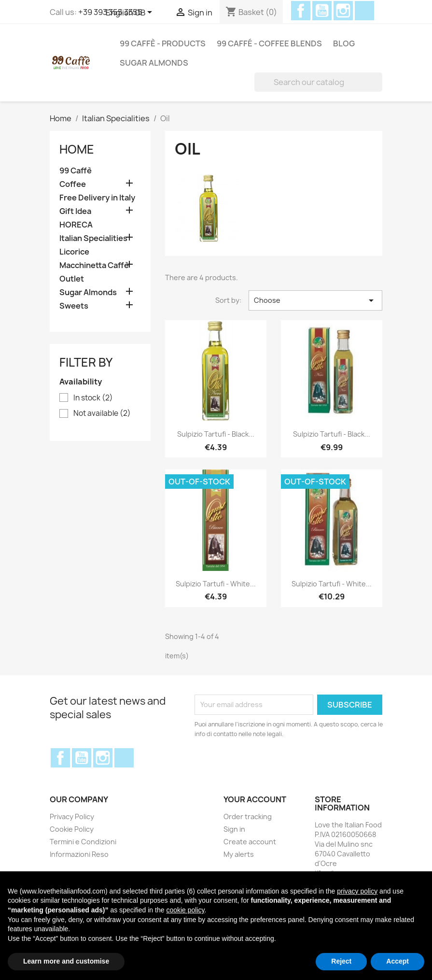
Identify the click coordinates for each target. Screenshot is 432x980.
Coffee (73, 184)
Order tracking (248, 817)
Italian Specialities (93, 238)
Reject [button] (341, 961)
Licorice (74, 252)
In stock (93, 398)
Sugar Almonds (154, 63)
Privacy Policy (72, 817)
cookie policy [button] (185, 910)
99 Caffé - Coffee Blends (269, 43)
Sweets (74, 306)
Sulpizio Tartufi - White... (216, 584)
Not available (102, 413)
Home (77, 149)
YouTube (322, 11)
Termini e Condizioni (83, 842)
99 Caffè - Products (163, 43)
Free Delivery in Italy (97, 198)
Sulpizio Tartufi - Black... (216, 434)
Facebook (301, 11)
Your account (255, 799)
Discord (364, 11)
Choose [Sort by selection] (315, 300)
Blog (344, 43)
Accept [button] (397, 961)
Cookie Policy (72, 829)
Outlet (72, 279)
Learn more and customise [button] (66, 961)
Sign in (234, 829)
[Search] (318, 82)
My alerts (239, 854)
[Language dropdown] (131, 13)
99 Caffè (76, 171)
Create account (250, 842)
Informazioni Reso (79, 854)
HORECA (76, 225)
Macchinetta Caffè (94, 265)
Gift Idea (75, 211)
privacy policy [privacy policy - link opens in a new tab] (357, 891)
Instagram (343, 11)
